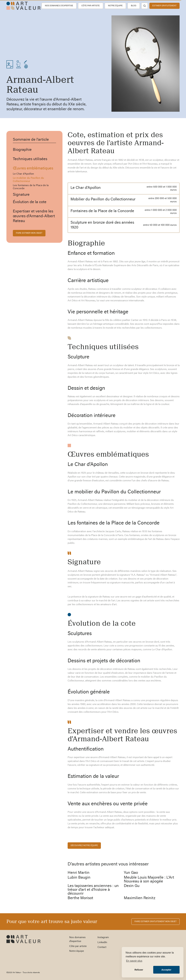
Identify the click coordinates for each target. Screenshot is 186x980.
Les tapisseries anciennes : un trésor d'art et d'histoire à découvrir (93, 890)
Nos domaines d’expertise (59, 6)
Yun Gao (131, 873)
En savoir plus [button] (134, 961)
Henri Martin (79, 873)
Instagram (103, 937)
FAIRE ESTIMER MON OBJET (29, 233)
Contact (102, 947)
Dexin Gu (132, 886)
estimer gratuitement (164, 6)
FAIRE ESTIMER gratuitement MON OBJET (155, 921)
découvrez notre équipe (84, 845)
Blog (134, 6)
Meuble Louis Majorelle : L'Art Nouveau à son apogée (149, 880)
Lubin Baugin (79, 878)
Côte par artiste (91, 6)
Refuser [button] (139, 970)
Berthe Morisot (80, 898)
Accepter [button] (166, 970)
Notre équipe (115, 6)
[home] (23, 6)
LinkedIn (102, 942)
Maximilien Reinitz (140, 898)
